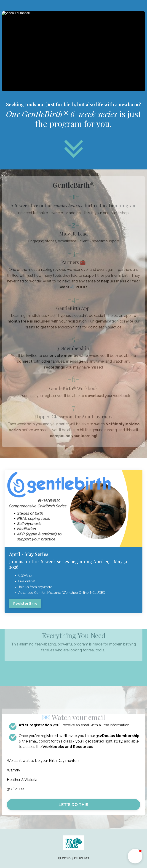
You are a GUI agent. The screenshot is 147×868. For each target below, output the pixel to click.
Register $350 (25, 603)
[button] (135, 856)
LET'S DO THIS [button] (73, 805)
